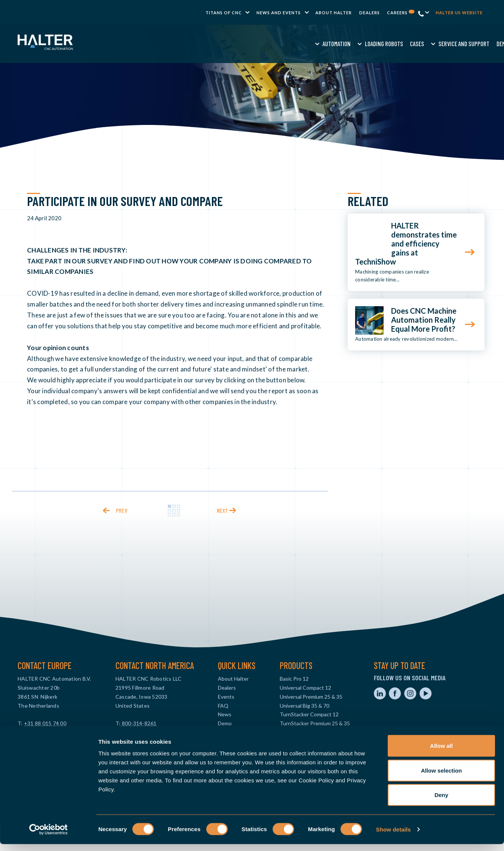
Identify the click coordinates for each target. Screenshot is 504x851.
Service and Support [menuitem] (297, 44)
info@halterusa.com (140, 732)
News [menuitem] (225, 714)
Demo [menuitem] (336, 44)
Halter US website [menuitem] (459, 13)
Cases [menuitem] (250, 44)
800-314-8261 (138, 723)
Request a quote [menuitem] (403, 44)
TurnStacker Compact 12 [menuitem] (309, 714)
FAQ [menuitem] (223, 706)
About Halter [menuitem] (334, 13)
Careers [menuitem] (401, 13)
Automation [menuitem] (170, 44)
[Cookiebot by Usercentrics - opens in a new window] (49, 836)
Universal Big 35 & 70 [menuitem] (304, 706)
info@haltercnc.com (42, 732)
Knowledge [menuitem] (362, 44)
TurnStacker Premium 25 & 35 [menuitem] (315, 723)
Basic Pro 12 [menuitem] (294, 679)
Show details (394, 836)
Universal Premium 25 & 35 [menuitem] (311, 697)
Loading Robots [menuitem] (217, 44)
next (222, 510)
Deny (442, 802)
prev (121, 510)
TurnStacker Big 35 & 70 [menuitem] (308, 732)
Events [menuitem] (226, 697)
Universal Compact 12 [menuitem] (305, 688)
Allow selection (441, 777)
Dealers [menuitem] (370, 13)
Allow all (442, 753)
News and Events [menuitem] (279, 13)
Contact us (446, 44)
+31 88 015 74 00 (45, 723)
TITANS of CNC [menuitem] (224, 13)
